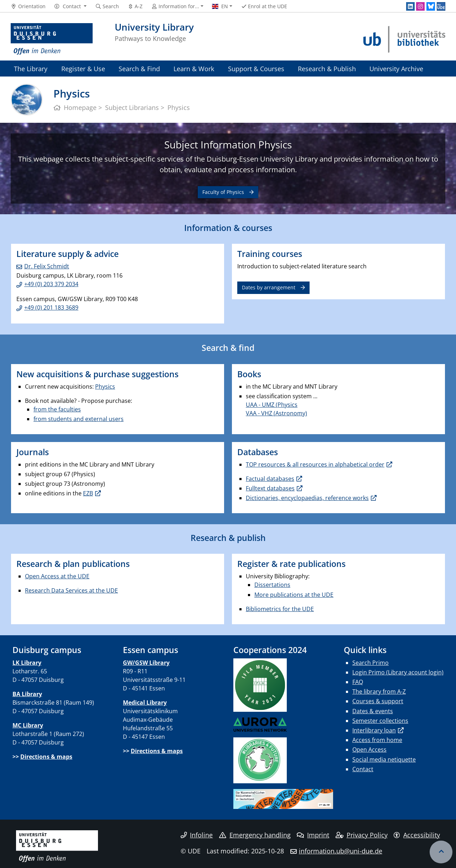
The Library (31, 69)
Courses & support (378, 701)
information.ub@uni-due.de (341, 851)
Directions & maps (46, 757)
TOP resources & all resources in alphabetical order (315, 464)
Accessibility (417, 835)
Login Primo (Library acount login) (398, 672)
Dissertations (272, 585)
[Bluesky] (431, 6)
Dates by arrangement (269, 287)
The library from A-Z (379, 691)
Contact (363, 769)
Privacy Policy (362, 835)
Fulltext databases (270, 488)
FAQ (358, 682)
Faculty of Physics (223, 192)
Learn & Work (194, 69)
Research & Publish (327, 69)
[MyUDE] (441, 6)
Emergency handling (255, 835)
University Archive (396, 69)
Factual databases (270, 479)
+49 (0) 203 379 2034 (51, 284)
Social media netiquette (384, 759)
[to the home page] (52, 39)
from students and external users (79, 419)
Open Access (369, 749)
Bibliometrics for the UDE (280, 609)
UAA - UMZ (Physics (272, 405)
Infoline (197, 835)
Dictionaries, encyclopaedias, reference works (307, 498)
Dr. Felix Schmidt (47, 266)
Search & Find (139, 69)
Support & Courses (256, 69)
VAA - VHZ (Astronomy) (276, 413)
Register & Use (83, 69)
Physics (105, 386)
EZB (88, 493)
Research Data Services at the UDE (71, 590)
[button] (70, 6)
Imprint (313, 835)
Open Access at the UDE (57, 576)
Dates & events (373, 711)
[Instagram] (420, 6)
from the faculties (57, 409)
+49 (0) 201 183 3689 (51, 307)
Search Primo (370, 663)
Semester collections (380, 721)
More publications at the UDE (294, 595)
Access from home (377, 740)
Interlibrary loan (374, 730)
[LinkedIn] (410, 6)
